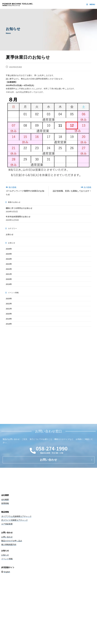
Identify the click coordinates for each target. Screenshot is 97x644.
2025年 (9, 254)
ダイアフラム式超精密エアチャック (16, 516)
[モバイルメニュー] (91, 4)
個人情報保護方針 (9, 545)
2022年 (9, 269)
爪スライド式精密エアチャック (15, 520)
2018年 (9, 324)
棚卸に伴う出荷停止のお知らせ (19, 208)
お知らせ (10, 234)
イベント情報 (7, 559)
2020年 (9, 279)
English (6, 572)
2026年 (9, 249)
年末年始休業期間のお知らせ (18, 217)
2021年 (9, 274)
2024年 (9, 259)
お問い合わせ (7, 537)
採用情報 (5, 503)
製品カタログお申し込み (12, 541)
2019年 (9, 284)
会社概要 (5, 500)
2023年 (9, 264)
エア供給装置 (7, 524)
